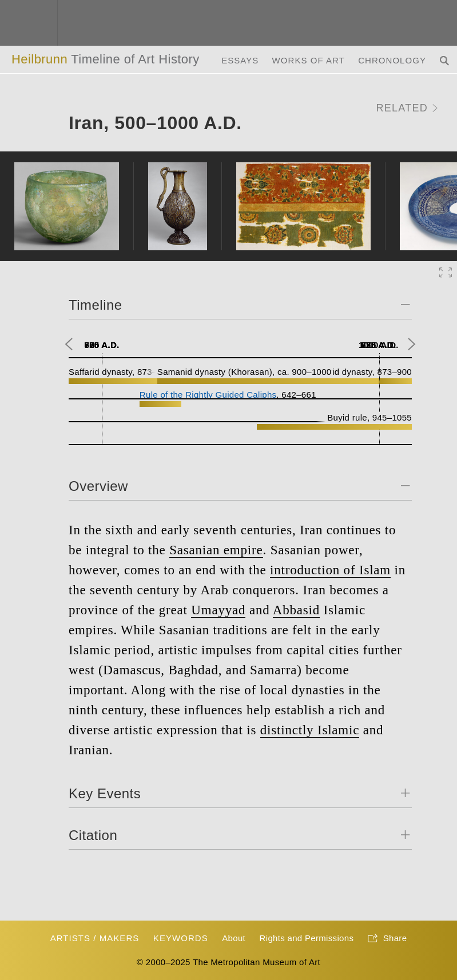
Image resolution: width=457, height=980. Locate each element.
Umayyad (218, 610)
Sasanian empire (216, 550)
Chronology (392, 60)
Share (388, 939)
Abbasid (296, 610)
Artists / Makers (95, 938)
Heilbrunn (106, 59)
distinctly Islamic (310, 730)
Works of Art (309, 60)
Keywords (181, 938)
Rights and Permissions (307, 938)
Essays (240, 60)
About (234, 938)
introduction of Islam (330, 570)
